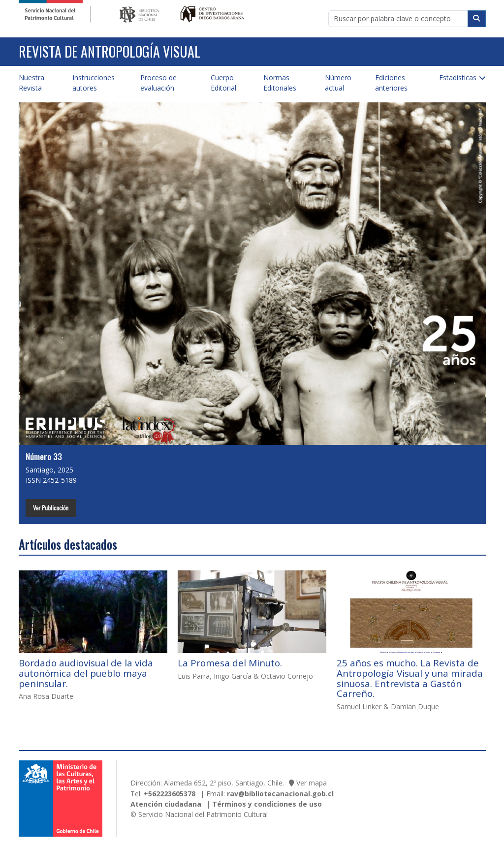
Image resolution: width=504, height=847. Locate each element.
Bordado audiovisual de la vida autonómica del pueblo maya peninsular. (86, 673)
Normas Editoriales (280, 83)
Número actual (338, 83)
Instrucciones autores (94, 83)
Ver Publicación (51, 508)
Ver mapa (312, 783)
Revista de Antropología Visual (110, 51)
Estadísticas (458, 78)
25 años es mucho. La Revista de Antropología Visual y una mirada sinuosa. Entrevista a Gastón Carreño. (410, 678)
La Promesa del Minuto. (230, 663)
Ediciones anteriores (391, 83)
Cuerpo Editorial (223, 83)
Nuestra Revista (31, 83)
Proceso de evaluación (158, 83)
